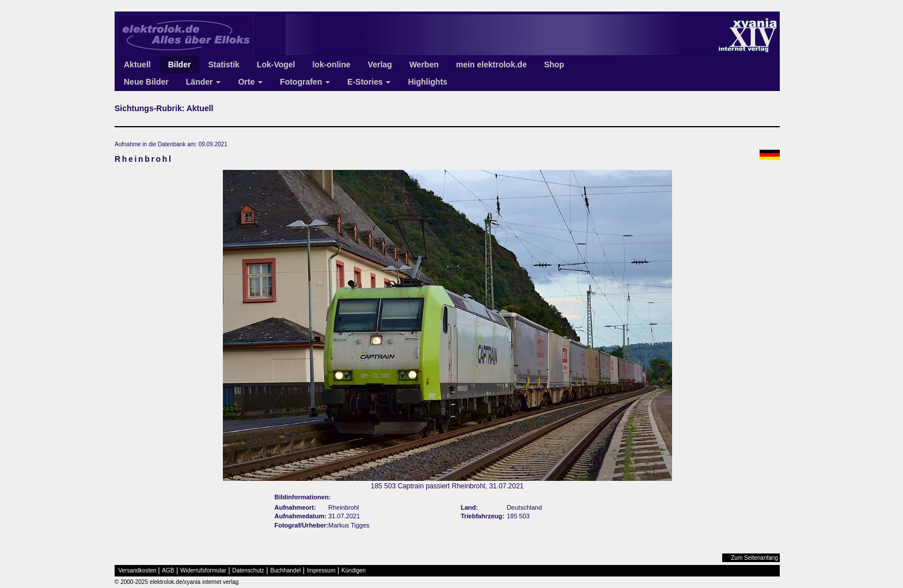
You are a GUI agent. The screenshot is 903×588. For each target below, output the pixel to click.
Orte (250, 82)
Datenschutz (248, 570)
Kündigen (354, 570)
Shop (554, 65)
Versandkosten (138, 570)
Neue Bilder (146, 82)
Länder (204, 82)
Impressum (321, 570)
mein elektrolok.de (492, 65)
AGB (168, 570)
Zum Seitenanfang (754, 558)
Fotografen (305, 82)
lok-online (331, 65)
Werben (424, 65)
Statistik (223, 65)
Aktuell (137, 65)
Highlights (427, 82)
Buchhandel (285, 570)
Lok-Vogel (276, 65)
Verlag (380, 65)
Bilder (180, 65)
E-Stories (369, 82)
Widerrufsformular (203, 570)
